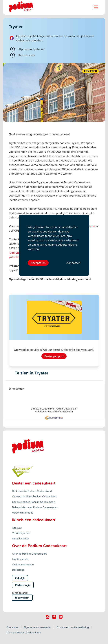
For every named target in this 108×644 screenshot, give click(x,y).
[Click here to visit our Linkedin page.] (61, 617)
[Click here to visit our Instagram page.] (47, 617)
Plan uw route (26, 55)
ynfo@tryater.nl (18, 257)
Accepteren (38, 263)
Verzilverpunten (21, 533)
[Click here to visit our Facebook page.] (54, 617)
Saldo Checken (21, 538)
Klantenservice (21, 559)
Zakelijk (20, 578)
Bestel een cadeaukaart (34, 483)
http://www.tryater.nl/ (31, 49)
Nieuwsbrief (22, 598)
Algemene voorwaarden (38, 627)
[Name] (96, 7)
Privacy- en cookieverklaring (73, 627)
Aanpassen (73, 263)
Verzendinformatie (23, 513)
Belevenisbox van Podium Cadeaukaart (35, 507)
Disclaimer (13, 627)
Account (17, 528)
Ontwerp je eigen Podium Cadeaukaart (35, 496)
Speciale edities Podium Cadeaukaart (34, 502)
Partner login (23, 585)
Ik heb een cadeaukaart (34, 520)
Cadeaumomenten (23, 564)
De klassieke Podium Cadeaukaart (32, 491)
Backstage (18, 570)
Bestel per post (54, 356)
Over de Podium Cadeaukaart (29, 554)
